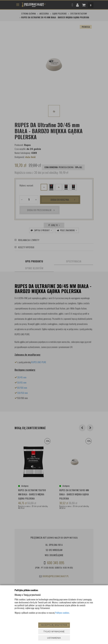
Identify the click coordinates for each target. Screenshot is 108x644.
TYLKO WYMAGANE (54, 632)
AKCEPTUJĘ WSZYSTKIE (54, 625)
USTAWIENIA (54, 638)
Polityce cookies (62, 613)
